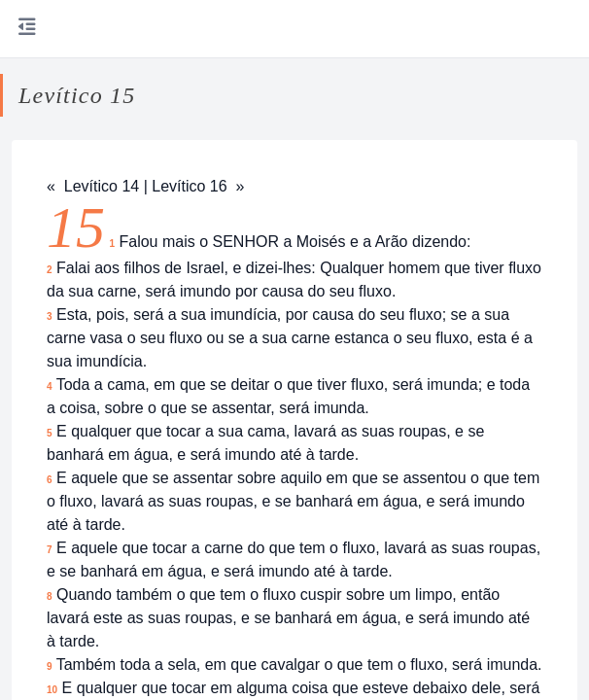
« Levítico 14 (93, 186)
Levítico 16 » (198, 186)
